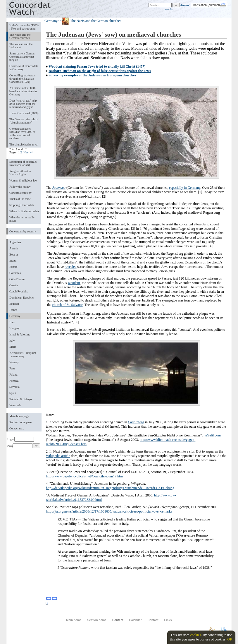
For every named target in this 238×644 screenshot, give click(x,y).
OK (230, 639)
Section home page (20, 422)
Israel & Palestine (20, 334)
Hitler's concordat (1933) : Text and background (24, 27)
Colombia (15, 273)
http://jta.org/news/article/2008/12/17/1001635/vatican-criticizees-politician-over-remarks (109, 511)
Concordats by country (23, 231)
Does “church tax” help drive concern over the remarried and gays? (23, 104)
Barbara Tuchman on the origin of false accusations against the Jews (100, 71)
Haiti (12, 322)
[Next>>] (28, 152)
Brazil (13, 261)
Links (168, 620)
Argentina (15, 242)
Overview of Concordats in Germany (24, 68)
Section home (97, 620)
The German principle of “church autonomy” (24, 121)
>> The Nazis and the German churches (89, 21)
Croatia (14, 285)
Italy (12, 341)
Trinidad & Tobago (20, 399)
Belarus (14, 255)
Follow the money (20, 187)
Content (118, 620)
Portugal (14, 381)
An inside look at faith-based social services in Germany (23, 91)
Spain (13, 393)
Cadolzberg (136, 422)
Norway (14, 362)
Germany (15, 316)
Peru (12, 368)
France (13, 310)
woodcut (74, 283)
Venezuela (15, 405)
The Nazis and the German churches (20, 36)
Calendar (136, 620)
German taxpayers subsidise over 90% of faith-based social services (22, 133)
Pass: (20, 446)
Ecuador (14, 304)
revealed (71, 267)
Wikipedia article (58, 456)
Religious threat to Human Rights (20, 173)
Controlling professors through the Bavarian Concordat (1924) (23, 79)
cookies (196, 635)
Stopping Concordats (22, 205)
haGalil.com (212, 435)
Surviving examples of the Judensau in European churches (92, 75)
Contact (153, 620)
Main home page (19, 416)
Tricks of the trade (20, 199)
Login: (21, 439)
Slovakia (14, 387)
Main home (74, 620)
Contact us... (17, 428)
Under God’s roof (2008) (24, 113)
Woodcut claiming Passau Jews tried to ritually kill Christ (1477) (97, 66)
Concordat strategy (20, 193)
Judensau (59, 188)
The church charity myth (24, 144)
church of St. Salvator (68, 305)
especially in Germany (185, 188)
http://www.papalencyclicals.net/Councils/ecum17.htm (84, 476)
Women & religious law (23, 180)
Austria (14, 248)
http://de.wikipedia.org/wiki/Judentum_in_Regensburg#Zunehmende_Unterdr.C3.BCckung (110, 488)
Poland (13, 375)
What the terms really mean (22, 219)
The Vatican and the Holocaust (21, 46)
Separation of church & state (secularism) (23, 163)
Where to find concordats (24, 211)
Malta (13, 347)
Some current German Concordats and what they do (22, 57)
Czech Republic (19, 291)
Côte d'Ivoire (17, 279)
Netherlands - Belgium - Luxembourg (24, 354)
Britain (13, 267)
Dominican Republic (21, 298)
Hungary (14, 328)
